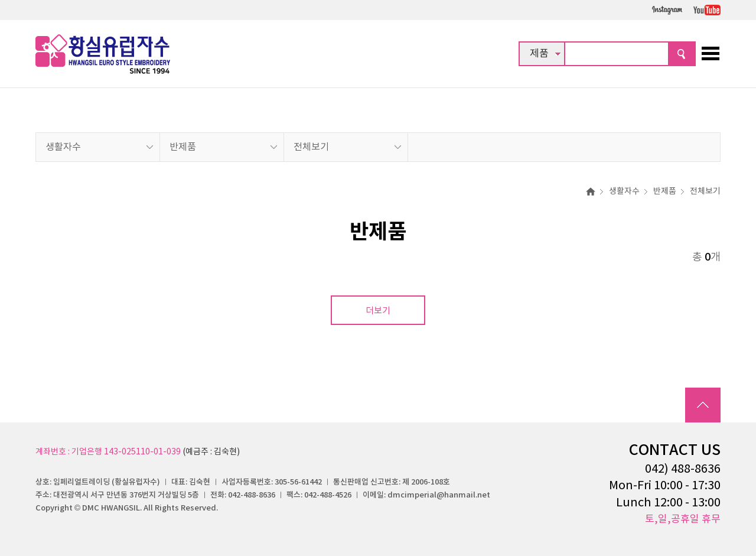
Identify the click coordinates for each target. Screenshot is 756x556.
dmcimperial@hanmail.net (439, 495)
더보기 (378, 311)
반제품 (183, 147)
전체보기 (311, 147)
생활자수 (63, 147)
